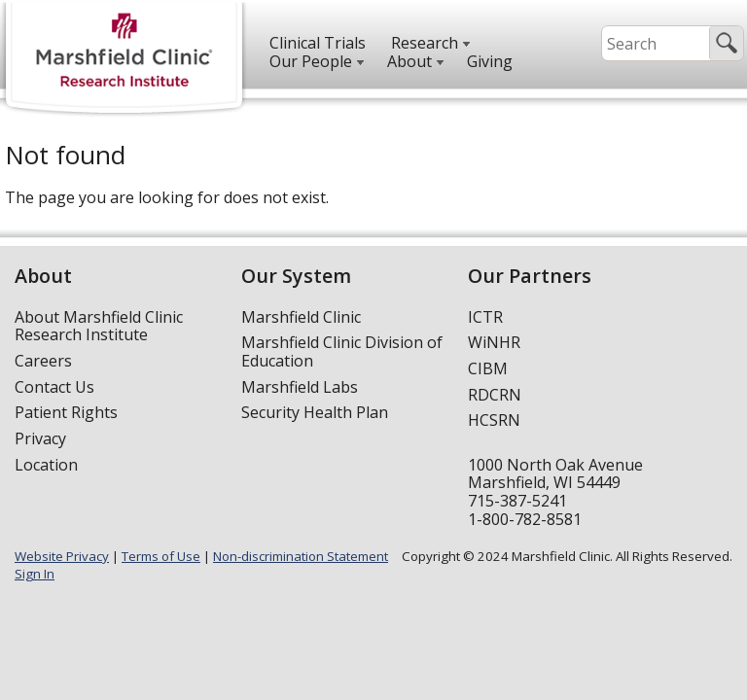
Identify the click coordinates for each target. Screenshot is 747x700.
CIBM (488, 368)
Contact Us (54, 387)
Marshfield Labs (300, 387)
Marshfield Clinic (301, 317)
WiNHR (494, 342)
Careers (43, 361)
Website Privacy (62, 556)
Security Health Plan (315, 412)
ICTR (485, 317)
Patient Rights (66, 412)
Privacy (40, 438)
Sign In (35, 574)
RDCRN (495, 395)
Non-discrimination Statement (301, 556)
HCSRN (494, 420)
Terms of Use (161, 556)
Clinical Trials (318, 43)
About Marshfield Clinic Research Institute (99, 326)
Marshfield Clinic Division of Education (342, 351)
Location (46, 465)
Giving (490, 61)
